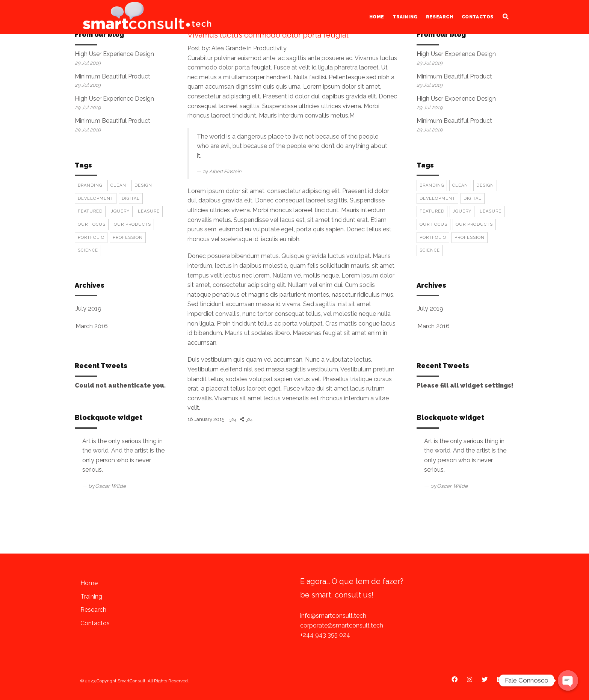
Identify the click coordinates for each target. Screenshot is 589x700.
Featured (90, 211)
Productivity (270, 48)
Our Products (132, 224)
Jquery (120, 211)
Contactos (478, 17)
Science (88, 250)
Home (377, 17)
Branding (90, 185)
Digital (131, 198)
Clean (118, 185)
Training (405, 17)
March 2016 (92, 326)
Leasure (149, 211)
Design (143, 185)
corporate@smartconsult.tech (342, 625)
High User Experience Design (114, 54)
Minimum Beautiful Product (113, 76)
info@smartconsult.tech (333, 616)
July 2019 (88, 309)
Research (440, 17)
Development (96, 198)
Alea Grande (229, 48)
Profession (128, 238)
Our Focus (92, 224)
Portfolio (91, 238)
